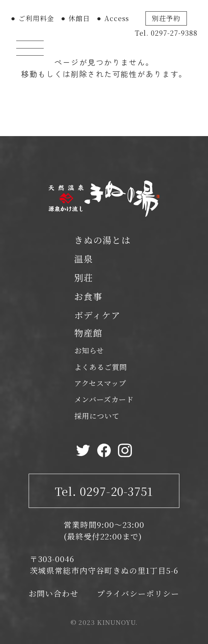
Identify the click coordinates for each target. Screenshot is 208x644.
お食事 (88, 296)
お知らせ (89, 350)
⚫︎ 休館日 (75, 18)
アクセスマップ (100, 383)
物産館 (88, 333)
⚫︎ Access (112, 18)
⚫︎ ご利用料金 (32, 18)
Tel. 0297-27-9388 (166, 33)
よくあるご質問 (101, 367)
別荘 (84, 277)
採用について (97, 416)
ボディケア (97, 315)
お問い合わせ (54, 593)
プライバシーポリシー (138, 593)
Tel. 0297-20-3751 (104, 491)
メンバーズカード (104, 399)
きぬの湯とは (102, 240)
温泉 (84, 259)
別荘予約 (166, 18)
